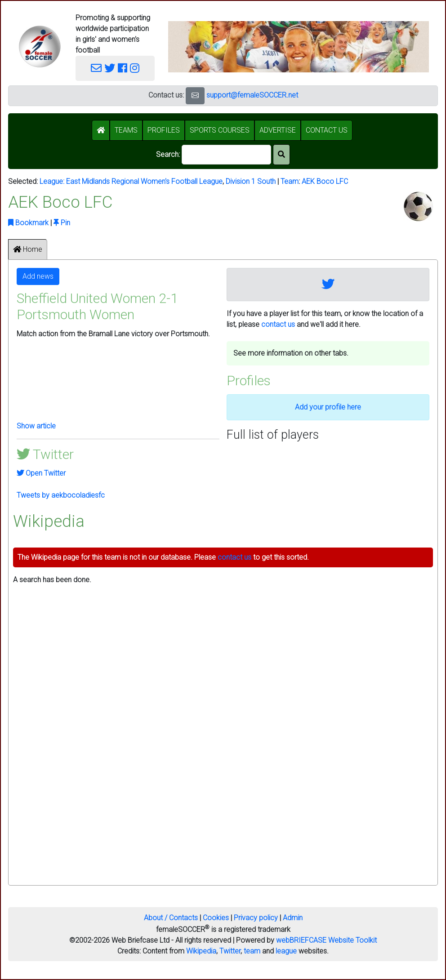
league (286, 951)
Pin (62, 223)
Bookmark (28, 223)
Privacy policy (256, 918)
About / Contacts (171, 918)
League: (53, 181)
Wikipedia (201, 951)
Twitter (230, 951)
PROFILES (164, 130)
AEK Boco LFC (325, 181)
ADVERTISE (278, 130)
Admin (293, 918)
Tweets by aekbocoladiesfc (61, 495)
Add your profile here (328, 407)
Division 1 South (251, 181)
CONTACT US (327, 130)
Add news (38, 276)
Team (290, 181)
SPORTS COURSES (220, 130)
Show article (36, 426)
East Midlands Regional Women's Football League (144, 181)
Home (28, 249)
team (252, 951)
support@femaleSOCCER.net (252, 95)
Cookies (216, 918)
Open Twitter (41, 473)
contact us (278, 324)
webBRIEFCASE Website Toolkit (326, 940)
